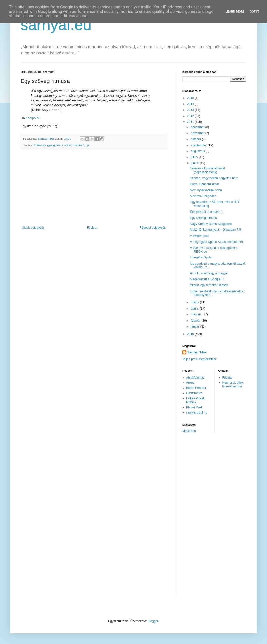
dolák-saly (40, 145)
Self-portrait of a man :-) (206, 212)
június (195, 163)
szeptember (199, 145)
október (196, 139)
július (195, 157)
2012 (191, 116)
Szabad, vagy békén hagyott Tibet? (214, 178)
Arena (190, 383)
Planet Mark (194, 407)
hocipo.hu (33, 118)
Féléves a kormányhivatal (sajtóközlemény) (207, 170)
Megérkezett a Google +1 (207, 279)
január (196, 326)
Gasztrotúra (194, 393)
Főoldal (92, 228)
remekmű (78, 145)
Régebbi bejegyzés (152, 228)
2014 (191, 104)
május (195, 302)
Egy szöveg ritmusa (203, 218)
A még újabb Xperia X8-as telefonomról (217, 242)
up (87, 145)
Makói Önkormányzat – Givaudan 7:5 (215, 230)
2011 (191, 122)
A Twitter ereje (200, 236)
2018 (191, 98)
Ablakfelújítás (195, 378)
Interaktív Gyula (201, 257)
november (198, 133)
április (195, 309)
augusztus (198, 151)
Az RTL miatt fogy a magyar (209, 273)
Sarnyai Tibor (197, 352)
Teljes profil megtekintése (200, 359)
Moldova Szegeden (203, 196)
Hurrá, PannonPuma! (204, 184)
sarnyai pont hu (197, 412)
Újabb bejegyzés (33, 228)
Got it (254, 12)
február (196, 321)
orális (68, 145)
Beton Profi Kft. (197, 388)
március (197, 314)
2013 (191, 110)
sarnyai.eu (56, 25)
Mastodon (189, 431)
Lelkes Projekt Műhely (196, 400)
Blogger (153, 621)
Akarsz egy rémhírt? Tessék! (209, 285)
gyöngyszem (55, 145)
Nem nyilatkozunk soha (206, 190)
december (198, 127)
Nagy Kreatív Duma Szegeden (211, 224)
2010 (191, 334)
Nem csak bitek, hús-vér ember (233, 385)
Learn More (235, 12)
